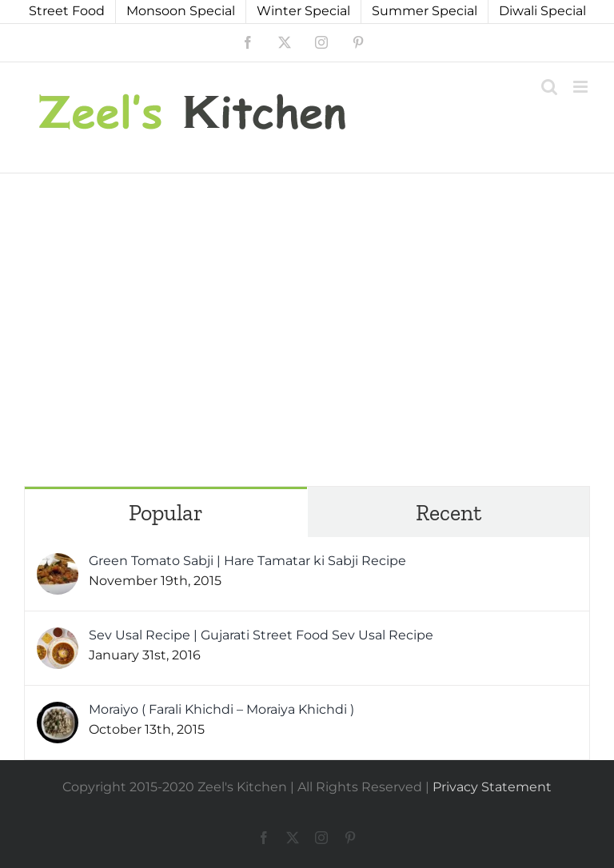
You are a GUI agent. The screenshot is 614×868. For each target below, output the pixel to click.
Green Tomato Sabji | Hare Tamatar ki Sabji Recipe (247, 561)
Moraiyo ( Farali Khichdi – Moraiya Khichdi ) (221, 709)
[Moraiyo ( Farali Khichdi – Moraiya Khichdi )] (58, 713)
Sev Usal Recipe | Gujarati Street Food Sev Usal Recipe (261, 635)
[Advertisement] (307, 293)
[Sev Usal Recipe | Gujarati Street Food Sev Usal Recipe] (58, 638)
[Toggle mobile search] (549, 87)
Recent (449, 513)
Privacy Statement (492, 787)
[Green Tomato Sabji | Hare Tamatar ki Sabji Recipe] (58, 564)
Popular (166, 513)
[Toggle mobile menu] (582, 87)
